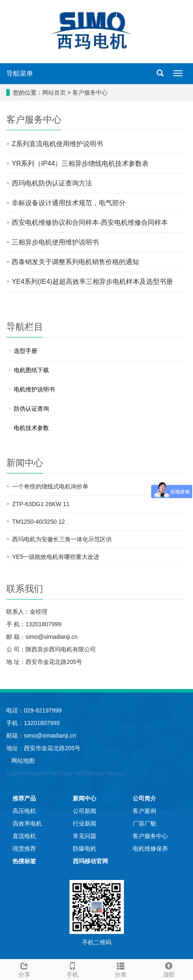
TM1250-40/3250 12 (39, 522)
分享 (24, 969)
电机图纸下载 (31, 370)
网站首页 (54, 93)
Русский (36, 773)
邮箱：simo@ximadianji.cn (41, 736)
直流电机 (24, 836)
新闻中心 (85, 798)
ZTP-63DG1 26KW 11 (41, 504)
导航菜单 (20, 73)
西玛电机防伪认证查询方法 (52, 183)
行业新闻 (85, 823)
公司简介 (144, 798)
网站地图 (23, 761)
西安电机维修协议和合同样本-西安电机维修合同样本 (90, 222)
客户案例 (144, 811)
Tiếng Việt (71, 773)
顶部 (169, 969)
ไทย (52, 773)
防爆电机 (85, 849)
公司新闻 (85, 811)
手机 (72, 969)
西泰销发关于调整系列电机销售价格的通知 (75, 262)
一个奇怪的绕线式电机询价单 (50, 486)
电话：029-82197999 (34, 710)
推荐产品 (24, 798)
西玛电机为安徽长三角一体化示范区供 (62, 539)
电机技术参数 (31, 428)
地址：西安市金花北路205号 (43, 748)
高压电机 (24, 811)
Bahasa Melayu (104, 773)
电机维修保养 (150, 849)
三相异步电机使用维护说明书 (55, 242)
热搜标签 (24, 861)
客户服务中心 (90, 93)
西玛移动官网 (90, 861)
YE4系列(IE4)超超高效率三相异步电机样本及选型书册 (92, 282)
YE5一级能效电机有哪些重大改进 (56, 557)
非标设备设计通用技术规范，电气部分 (69, 203)
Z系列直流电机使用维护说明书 (57, 144)
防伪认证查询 (31, 409)
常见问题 (85, 836)
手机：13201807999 (33, 723)
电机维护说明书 (34, 389)
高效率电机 (27, 823)
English (16, 773)
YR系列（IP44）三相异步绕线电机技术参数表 (80, 163)
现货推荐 (24, 849)
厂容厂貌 (144, 823)
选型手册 (26, 351)
